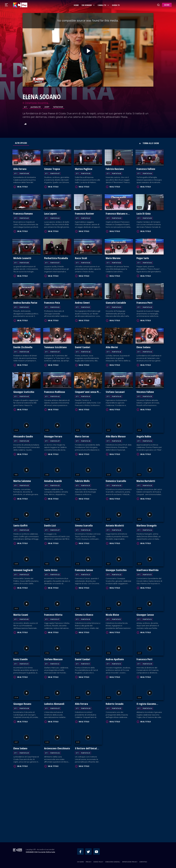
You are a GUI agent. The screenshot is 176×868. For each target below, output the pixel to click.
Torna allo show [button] (149, 143)
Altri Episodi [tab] (21, 143)
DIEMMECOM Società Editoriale (40, 851)
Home (76, 5)
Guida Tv (116, 5)
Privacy (89, 861)
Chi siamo (80, 861)
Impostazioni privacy (130, 861)
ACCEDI (167, 5)
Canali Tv (104, 5)
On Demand (88, 5)
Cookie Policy (98, 861)
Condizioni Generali (113, 861)
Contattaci (143, 861)
